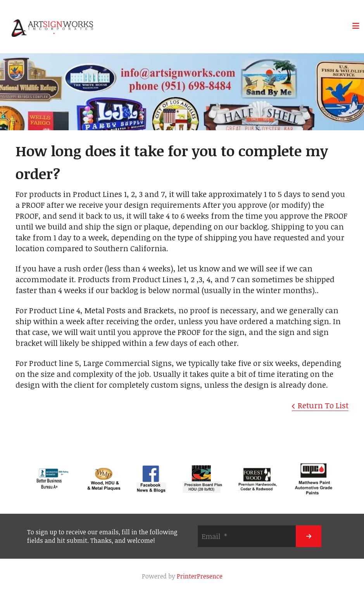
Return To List (323, 405)
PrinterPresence (200, 576)
